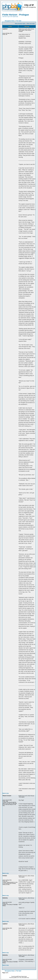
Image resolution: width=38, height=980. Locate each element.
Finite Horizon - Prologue (16, 15)
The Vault (19, 21)
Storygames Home (10, 21)
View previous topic (20, 24)
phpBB (15, 978)
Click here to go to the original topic (10, 17)
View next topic (31, 24)
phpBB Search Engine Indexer (21, 976)
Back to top (6, 793)
